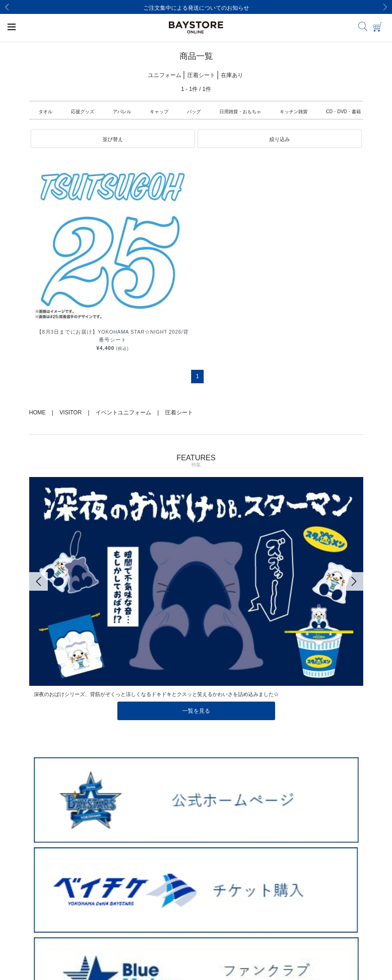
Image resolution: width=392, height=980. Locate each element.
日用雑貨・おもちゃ (240, 112)
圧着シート (179, 413)
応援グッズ (83, 112)
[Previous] (7, 7)
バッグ (194, 112)
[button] (113, 139)
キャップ (159, 112)
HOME (38, 413)
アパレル (122, 112)
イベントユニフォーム (123, 413)
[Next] (385, 7)
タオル (45, 112)
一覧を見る (196, 711)
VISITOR (71, 413)
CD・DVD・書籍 (344, 112)
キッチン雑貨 (294, 112)
